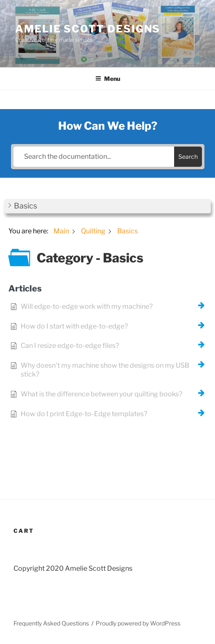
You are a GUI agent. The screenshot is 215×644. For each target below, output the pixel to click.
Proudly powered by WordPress (138, 623)
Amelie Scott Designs (88, 29)
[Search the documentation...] (94, 157)
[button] (107, 206)
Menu (108, 79)
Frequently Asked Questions (51, 623)
